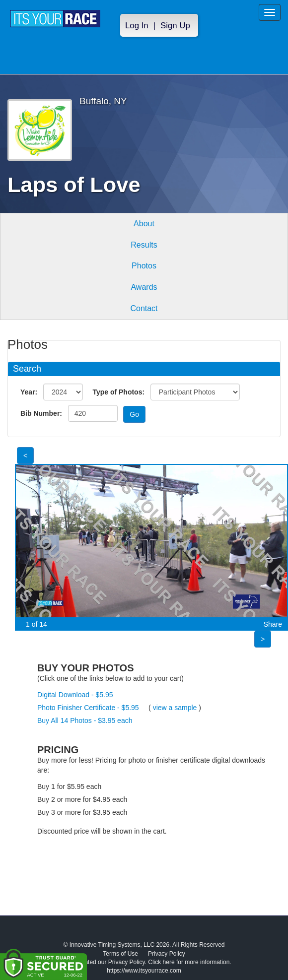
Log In (137, 26)
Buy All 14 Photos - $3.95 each (85, 720)
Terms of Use (120, 954)
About (144, 224)
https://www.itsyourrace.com (144, 971)
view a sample (175, 708)
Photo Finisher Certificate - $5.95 (88, 708)
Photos (144, 266)
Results (144, 245)
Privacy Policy (167, 954)
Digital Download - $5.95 (75, 695)
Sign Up (175, 26)
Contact (144, 308)
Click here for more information (189, 962)
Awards (144, 287)
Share (273, 624)
